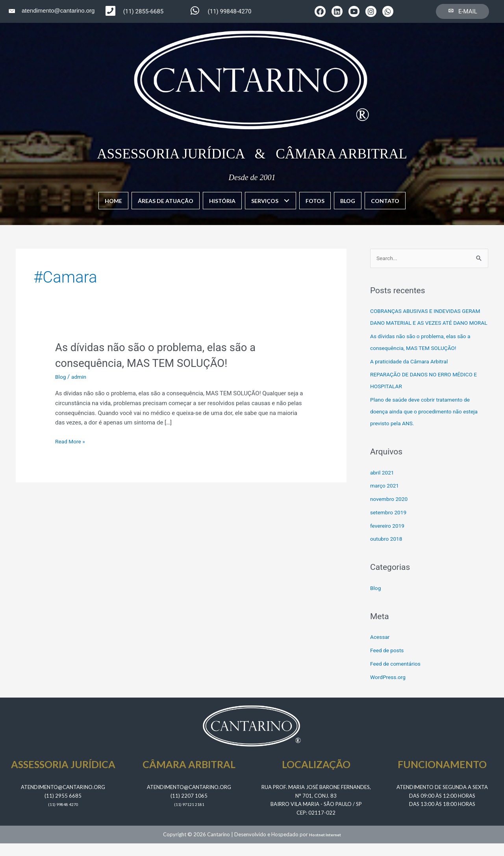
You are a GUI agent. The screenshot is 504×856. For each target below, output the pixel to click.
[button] (320, 11)
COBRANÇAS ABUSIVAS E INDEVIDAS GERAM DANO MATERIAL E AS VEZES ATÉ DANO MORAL (426, 324)
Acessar (381, 650)
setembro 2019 (390, 525)
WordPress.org (390, 690)
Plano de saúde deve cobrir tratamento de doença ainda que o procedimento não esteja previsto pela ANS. (429, 424)
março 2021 (386, 499)
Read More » (71, 441)
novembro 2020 (391, 512)
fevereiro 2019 (389, 538)
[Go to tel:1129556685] (148, 12)
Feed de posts (389, 663)
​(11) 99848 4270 (63, 817)
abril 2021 (383, 485)
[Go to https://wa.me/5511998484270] (231, 11)
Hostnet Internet (325, 847)
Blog (61, 376)
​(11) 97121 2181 (189, 817)
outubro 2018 (388, 552)
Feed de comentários (398, 676)
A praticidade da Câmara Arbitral (413, 374)
